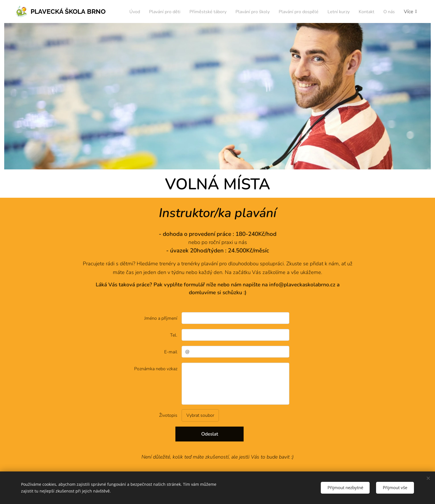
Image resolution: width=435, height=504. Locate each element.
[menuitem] (143, 11)
